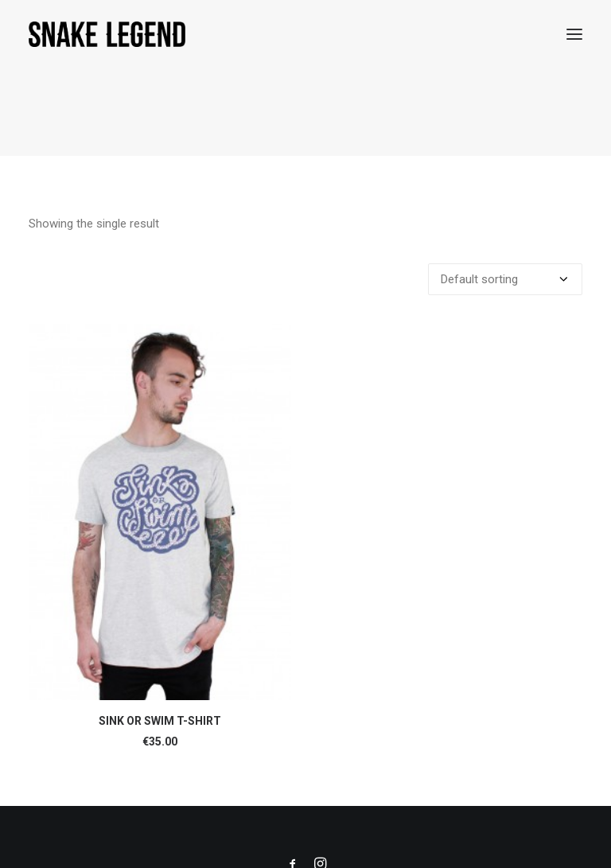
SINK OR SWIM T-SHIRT (160, 720)
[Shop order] (505, 278)
